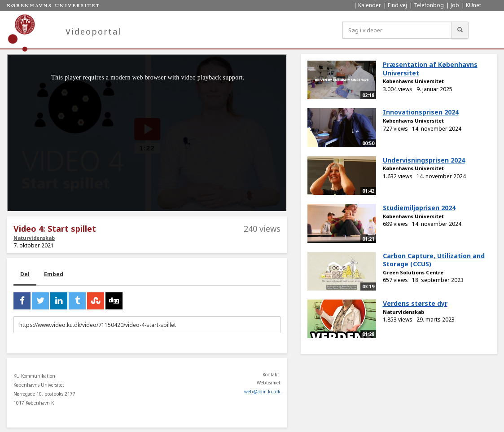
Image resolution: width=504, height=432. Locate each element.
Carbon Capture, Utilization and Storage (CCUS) (434, 260)
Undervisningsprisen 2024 (424, 160)
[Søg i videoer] (397, 30)
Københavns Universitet (413, 81)
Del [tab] (25, 274)
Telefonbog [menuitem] (429, 5)
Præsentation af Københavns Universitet (430, 69)
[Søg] (460, 30)
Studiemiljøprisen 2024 (419, 208)
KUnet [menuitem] (473, 5)
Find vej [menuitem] (397, 5)
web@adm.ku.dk (262, 392)
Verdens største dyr (415, 303)
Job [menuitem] (455, 5)
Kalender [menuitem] (370, 5)
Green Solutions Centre (413, 272)
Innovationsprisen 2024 (421, 112)
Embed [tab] (54, 274)
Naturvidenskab (34, 238)
